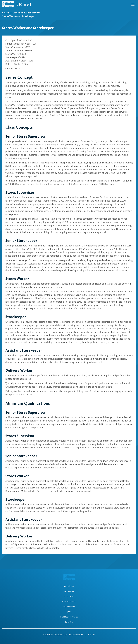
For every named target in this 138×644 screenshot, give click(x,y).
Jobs (69, 612)
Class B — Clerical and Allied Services (22, 13)
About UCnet (69, 597)
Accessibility (69, 586)
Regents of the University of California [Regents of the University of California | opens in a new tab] (76, 635)
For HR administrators (69, 617)
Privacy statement (69, 602)
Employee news (69, 607)
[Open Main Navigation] (133, 4)
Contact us (69, 622)
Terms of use (69, 591)
